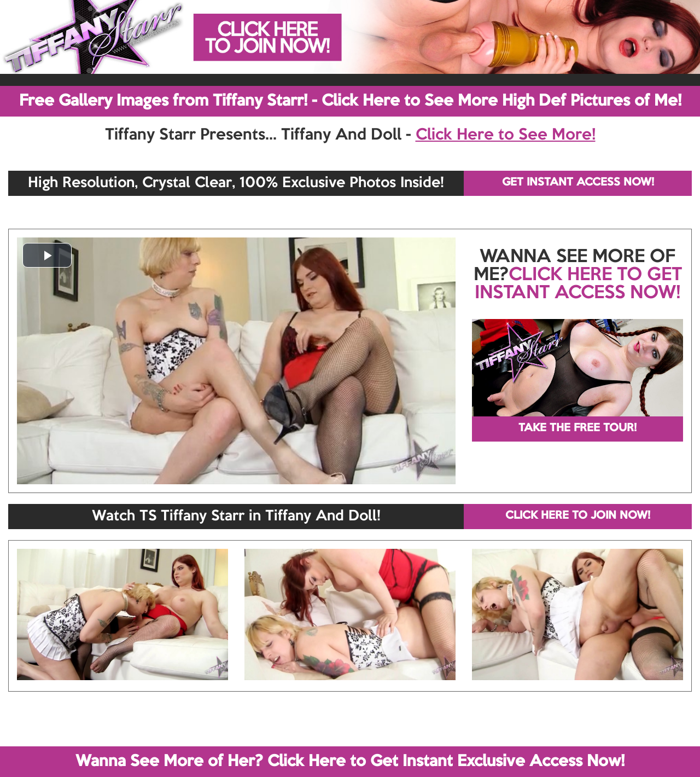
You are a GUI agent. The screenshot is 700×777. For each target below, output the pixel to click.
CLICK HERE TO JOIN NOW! (578, 516)
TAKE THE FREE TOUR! (577, 428)
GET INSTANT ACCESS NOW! (578, 183)
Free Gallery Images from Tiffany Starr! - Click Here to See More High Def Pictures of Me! (350, 101)
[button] (47, 255)
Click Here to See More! (506, 135)
